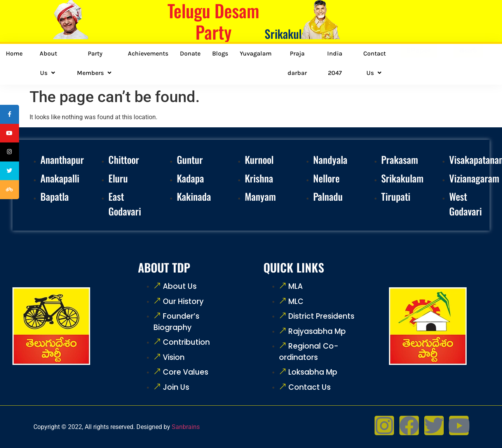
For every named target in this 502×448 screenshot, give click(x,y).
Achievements (148, 53)
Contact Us (375, 63)
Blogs (220, 53)
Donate (190, 53)
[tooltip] (10, 115)
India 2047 (335, 63)
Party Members (95, 63)
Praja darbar (297, 63)
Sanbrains (186, 427)
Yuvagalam (256, 53)
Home (14, 53)
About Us (48, 63)
